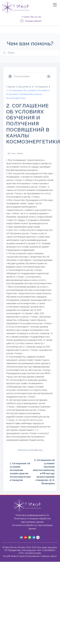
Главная (11, 87)
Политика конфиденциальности (32, 515)
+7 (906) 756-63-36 (31, 17)
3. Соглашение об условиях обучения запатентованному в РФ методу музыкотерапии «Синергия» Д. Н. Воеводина (45, 472)
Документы (25, 87)
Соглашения (41, 87)
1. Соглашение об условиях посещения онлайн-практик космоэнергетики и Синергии (18, 472)
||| (55, 5)
